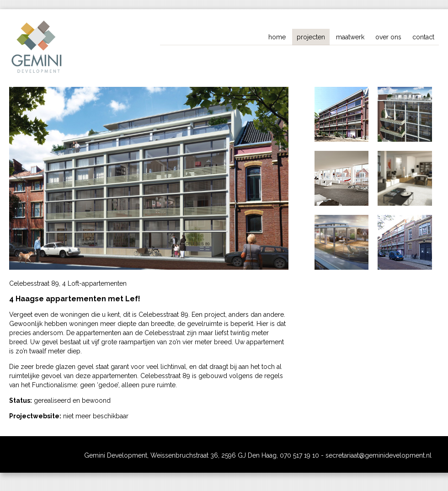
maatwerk (350, 37)
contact (423, 37)
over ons (388, 37)
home (277, 37)
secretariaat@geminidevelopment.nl (379, 455)
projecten (311, 37)
